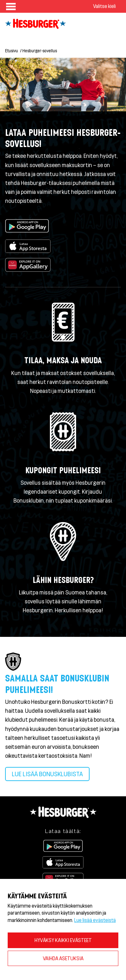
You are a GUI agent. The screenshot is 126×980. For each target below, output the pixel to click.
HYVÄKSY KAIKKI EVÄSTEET (63, 940)
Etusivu (12, 51)
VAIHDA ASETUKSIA (63, 958)
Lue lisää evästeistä (95, 920)
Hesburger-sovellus (40, 51)
